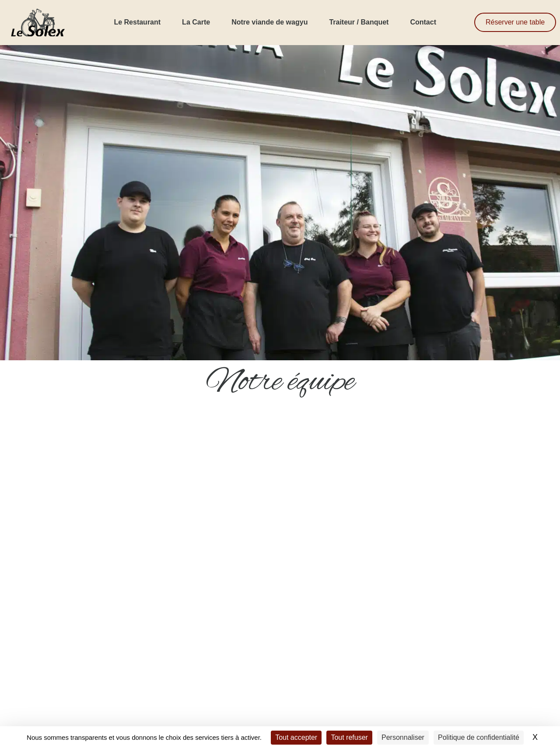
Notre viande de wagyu (269, 22)
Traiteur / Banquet (359, 22)
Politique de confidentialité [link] (479, 737)
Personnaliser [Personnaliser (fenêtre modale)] (403, 737)
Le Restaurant (137, 22)
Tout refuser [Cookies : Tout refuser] (349, 737)
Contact (423, 22)
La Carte (196, 22)
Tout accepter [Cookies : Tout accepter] (296, 737)
